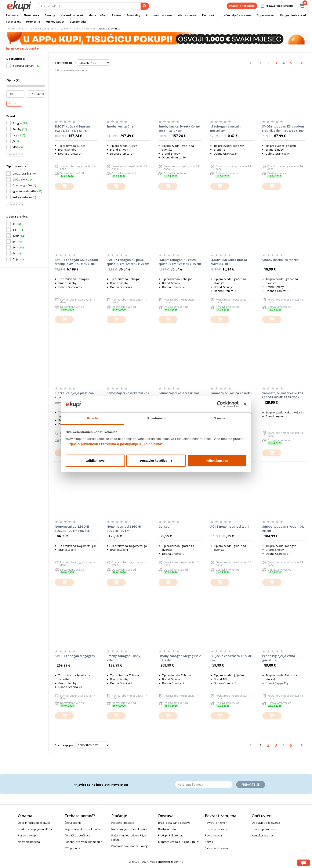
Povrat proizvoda (216, 829)
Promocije (33, 22)
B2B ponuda (78, 22)
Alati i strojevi (187, 15)
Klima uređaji (97, 15)
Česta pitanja (73, 823)
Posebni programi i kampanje (83, 842)
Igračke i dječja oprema (236, 15)
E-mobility (134, 15)
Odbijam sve (95, 461)
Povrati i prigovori (216, 823)
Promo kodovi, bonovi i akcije (130, 846)
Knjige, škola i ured (293, 15)
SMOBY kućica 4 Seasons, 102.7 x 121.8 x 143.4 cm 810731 (73, 129)
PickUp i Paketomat (170, 835)
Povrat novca (213, 835)
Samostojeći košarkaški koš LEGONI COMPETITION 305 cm (179, 395)
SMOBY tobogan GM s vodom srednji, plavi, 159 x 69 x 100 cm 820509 (76, 262)
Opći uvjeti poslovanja (266, 823)
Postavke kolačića (156, 461)
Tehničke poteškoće (77, 835)
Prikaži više (16, 154)
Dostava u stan (168, 829)
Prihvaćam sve (217, 461)
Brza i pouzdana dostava (174, 823)
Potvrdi (14, 104)
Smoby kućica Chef (121, 126)
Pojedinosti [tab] (156, 418)
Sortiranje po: (64, 63)
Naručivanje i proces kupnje (129, 829)
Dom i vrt (208, 15)
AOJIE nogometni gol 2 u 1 (230, 526)
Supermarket (266, 15)
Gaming (50, 15)
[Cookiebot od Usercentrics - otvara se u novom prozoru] (220, 404)
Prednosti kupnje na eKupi (35, 829)
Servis (209, 842)
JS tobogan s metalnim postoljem (227, 128)
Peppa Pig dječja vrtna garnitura (279, 658)
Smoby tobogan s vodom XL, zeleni (283, 529)
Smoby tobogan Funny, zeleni (124, 658)
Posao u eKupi (27, 835)
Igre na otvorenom (84, 28)
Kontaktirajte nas (263, 835)
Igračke (65, 28)
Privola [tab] (93, 418)
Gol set (164, 526)
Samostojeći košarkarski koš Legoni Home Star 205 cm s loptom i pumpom (128, 395)
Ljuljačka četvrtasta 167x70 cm (231, 658)
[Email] (204, 784)
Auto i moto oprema (159, 15)
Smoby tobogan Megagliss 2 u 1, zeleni (180, 658)
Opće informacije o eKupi (34, 823)
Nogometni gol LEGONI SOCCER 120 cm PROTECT (73, 529)
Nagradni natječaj (29, 842)
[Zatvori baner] (245, 404)
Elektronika (31, 15)
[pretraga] (145, 6)
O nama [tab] (220, 418)
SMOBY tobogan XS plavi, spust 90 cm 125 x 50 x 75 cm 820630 (128, 262)
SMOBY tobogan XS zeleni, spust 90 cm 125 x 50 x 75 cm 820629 (180, 262)
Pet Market (13, 22)
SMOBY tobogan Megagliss (75, 656)
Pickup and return (216, 848)
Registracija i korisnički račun (83, 829)
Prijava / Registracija (277, 6)
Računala (12, 15)
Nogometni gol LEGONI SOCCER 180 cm (124, 529)
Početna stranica (15, 28)
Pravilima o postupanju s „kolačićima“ (132, 444)
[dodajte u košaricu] (64, 186)
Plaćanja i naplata (123, 823)
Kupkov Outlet (55, 22)
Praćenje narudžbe (242, 6)
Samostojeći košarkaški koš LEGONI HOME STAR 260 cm (283, 395)
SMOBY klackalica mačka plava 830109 (229, 262)
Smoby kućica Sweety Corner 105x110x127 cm (180, 128)
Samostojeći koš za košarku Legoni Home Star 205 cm (231, 395)
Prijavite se (251, 784)
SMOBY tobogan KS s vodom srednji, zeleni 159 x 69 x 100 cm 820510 (283, 129)
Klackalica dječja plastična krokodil (74, 395)
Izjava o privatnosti (264, 829)
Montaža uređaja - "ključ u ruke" (179, 842)
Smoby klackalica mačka (280, 260)
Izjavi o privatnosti (83, 444)
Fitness (117, 15)
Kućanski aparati (72, 15)
